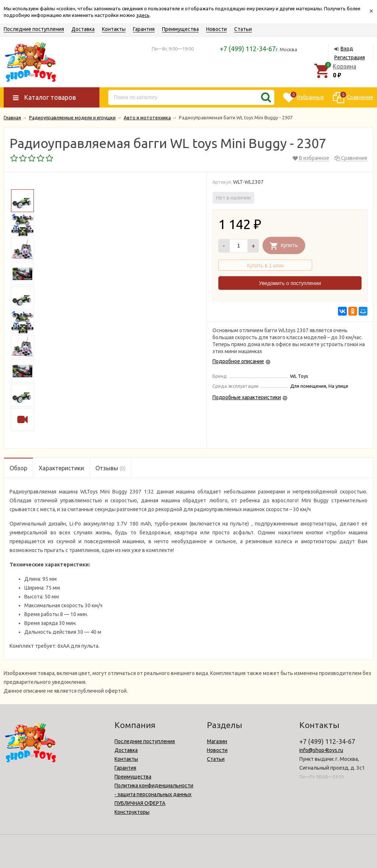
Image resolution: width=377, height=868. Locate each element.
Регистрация (350, 57)
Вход (347, 49)
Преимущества (180, 29)
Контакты (114, 29)
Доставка (83, 29)
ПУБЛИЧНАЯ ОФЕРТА (140, 803)
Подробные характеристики (247, 397)
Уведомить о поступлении (290, 283)
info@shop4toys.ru (321, 750)
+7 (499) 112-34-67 (248, 49)
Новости (216, 29)
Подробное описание (238, 361)
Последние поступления (34, 29)
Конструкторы (132, 812)
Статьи (243, 29)
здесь (143, 15)
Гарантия (144, 29)
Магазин (217, 741)
